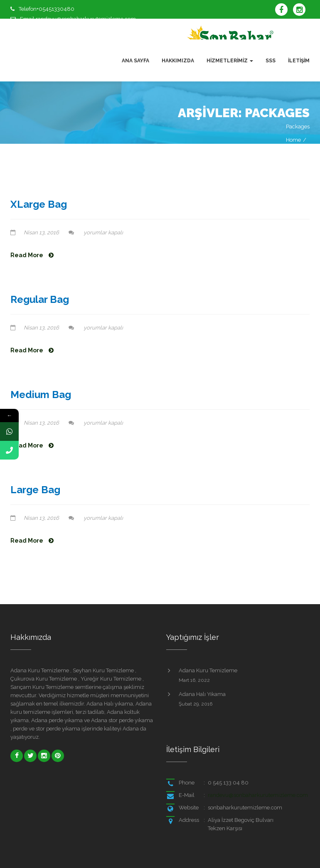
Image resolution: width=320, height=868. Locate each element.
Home (293, 140)
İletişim (299, 61)
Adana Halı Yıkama (202, 694)
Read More (32, 255)
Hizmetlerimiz (230, 61)
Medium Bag (41, 395)
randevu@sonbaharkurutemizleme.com (258, 795)
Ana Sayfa (135, 61)
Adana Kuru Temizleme (208, 670)
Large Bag (35, 490)
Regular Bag (40, 299)
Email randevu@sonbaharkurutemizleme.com (78, 19)
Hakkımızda (178, 61)
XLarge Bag (39, 204)
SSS (271, 61)
